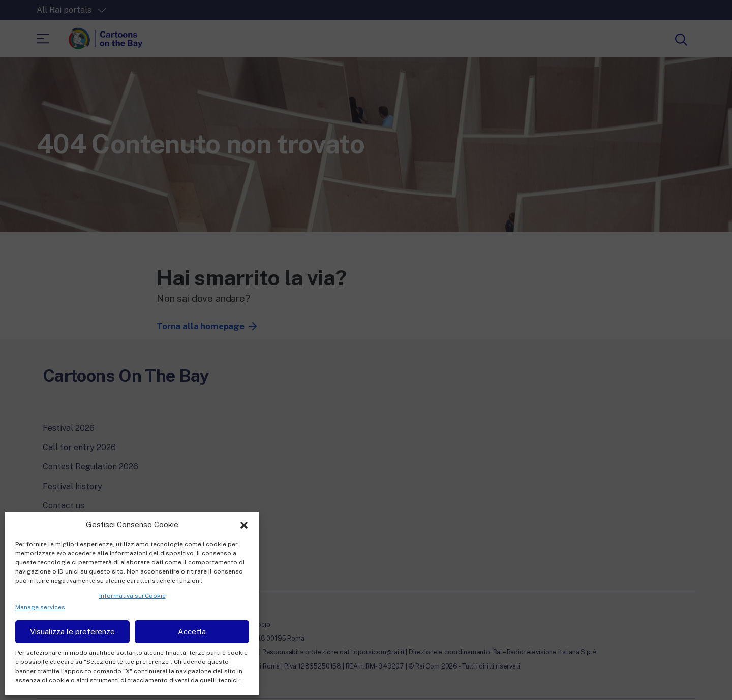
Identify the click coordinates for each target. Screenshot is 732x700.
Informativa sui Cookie (132, 596)
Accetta (192, 632)
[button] (244, 524)
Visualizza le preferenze (72, 632)
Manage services (40, 607)
